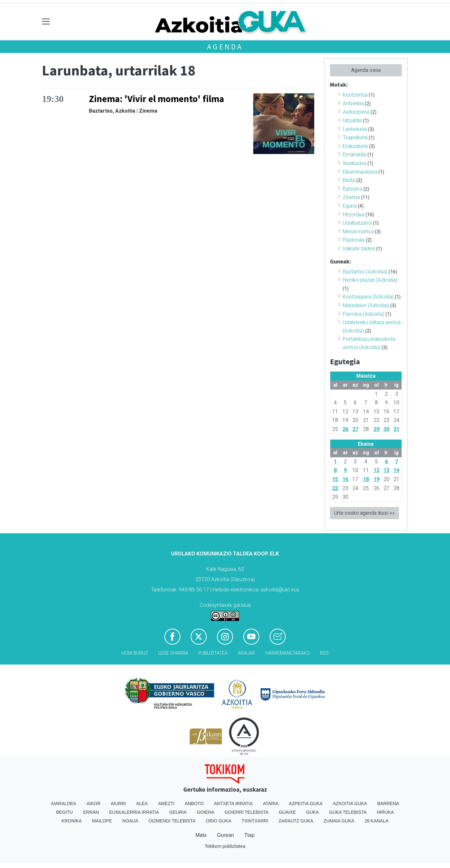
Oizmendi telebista (172, 821)
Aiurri (118, 804)
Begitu (65, 812)
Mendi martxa (358, 232)
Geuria (178, 812)
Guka (313, 812)
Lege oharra (173, 653)
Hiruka (385, 812)
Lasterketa (355, 129)
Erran (91, 812)
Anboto (194, 804)
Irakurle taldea (359, 249)
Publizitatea (213, 653)
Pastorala (354, 240)
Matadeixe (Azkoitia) (366, 305)
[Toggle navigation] (46, 22)
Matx (201, 835)
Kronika (72, 821)
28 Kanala (377, 821)
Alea (142, 804)
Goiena (205, 812)
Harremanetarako (288, 653)
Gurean (225, 835)
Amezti (166, 804)
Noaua (130, 821)
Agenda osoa (366, 70)
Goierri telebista (246, 812)
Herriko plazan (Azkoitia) (370, 280)
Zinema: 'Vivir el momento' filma (156, 99)
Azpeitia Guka (306, 804)
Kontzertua (355, 95)
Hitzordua (354, 215)
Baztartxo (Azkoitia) (365, 272)
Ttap (249, 835)
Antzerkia (353, 103)
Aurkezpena (356, 112)
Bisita (349, 180)
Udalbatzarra (357, 223)
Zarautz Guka (296, 821)
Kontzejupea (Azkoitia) (368, 297)
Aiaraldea (64, 804)
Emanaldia (355, 155)
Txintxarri (255, 821)
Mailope (102, 821)
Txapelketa (355, 138)
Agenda (225, 47)
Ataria (271, 804)
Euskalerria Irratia (134, 812)
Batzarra (352, 189)
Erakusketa (355, 146)
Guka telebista (348, 812)
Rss (324, 653)
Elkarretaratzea (360, 172)
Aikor (93, 804)
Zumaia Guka (339, 821)
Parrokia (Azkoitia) (363, 314)
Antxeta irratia (234, 804)
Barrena (388, 804)
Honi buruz (135, 653)
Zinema (351, 197)
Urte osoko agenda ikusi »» (364, 513)
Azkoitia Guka (350, 804)
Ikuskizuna (355, 163)
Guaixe (287, 812)
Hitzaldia (352, 120)
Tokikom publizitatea (225, 846)
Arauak (247, 653)
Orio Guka (218, 821)
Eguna (350, 206)
